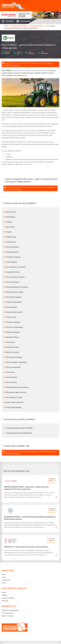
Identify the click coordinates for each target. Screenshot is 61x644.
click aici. (16, 65)
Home (6, 26)
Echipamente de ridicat (37, 26)
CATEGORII (8, 21)
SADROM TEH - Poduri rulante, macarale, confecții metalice (26, 545)
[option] (30, 15)
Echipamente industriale (19, 26)
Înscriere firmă (23, 21)
